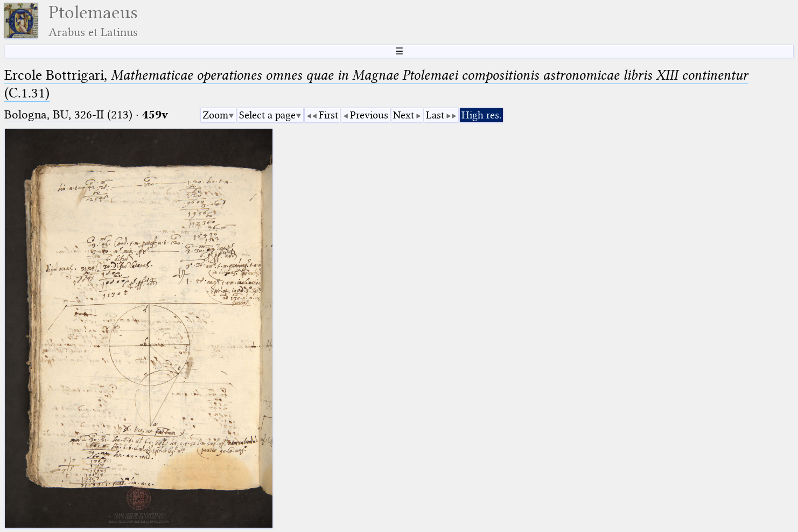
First (328, 115)
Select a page (267, 115)
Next (404, 115)
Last (435, 115)
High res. (481, 115)
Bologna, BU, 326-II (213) (68, 114)
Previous (369, 115)
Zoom (215, 115)
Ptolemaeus (93, 21)
